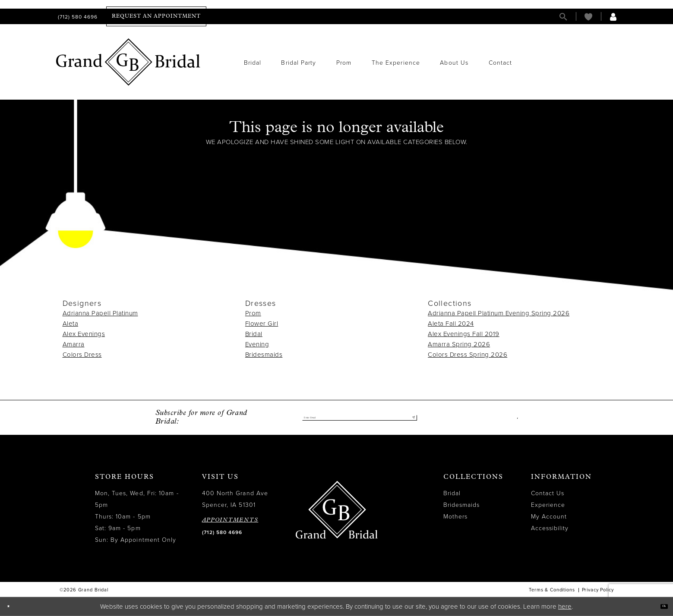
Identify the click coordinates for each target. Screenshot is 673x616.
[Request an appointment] (156, 16)
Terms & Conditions (552, 590)
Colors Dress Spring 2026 (468, 355)
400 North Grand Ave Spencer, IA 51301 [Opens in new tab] (235, 499)
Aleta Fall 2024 (451, 324)
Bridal (254, 334)
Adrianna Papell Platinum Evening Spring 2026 (499, 313)
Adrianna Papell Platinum (100, 313)
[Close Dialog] (13, 607)
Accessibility (550, 528)
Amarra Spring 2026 (459, 344)
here (565, 607)
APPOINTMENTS (230, 520)
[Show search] (563, 17)
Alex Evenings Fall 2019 (464, 334)
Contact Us (548, 493)
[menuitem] (77, 17)
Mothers (456, 517)
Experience (548, 505)
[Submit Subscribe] (410, 418)
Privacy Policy (598, 590)
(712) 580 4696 (222, 532)
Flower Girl (262, 324)
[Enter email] (360, 418)
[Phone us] (77, 17)
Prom (253, 313)
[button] (613, 17)
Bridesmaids (264, 355)
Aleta (71, 324)
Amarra (74, 344)
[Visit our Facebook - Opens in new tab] (516, 418)
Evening (257, 344)
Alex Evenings (84, 334)
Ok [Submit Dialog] (659, 606)
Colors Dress (82, 355)
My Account (549, 517)
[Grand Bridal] (128, 62)
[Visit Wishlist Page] (588, 17)
